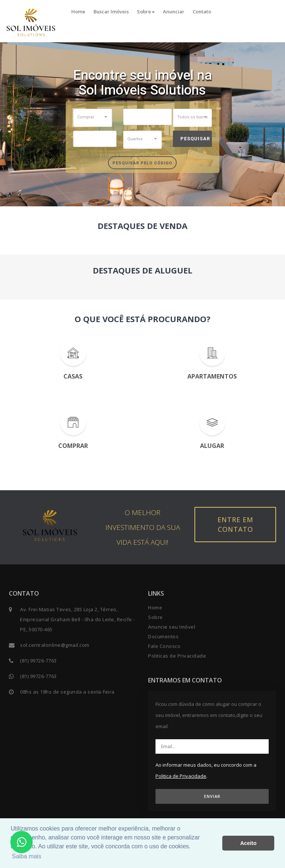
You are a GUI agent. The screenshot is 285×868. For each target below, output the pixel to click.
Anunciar (174, 12)
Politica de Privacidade (181, 776)
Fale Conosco (164, 646)
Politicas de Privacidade (177, 656)
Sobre (146, 12)
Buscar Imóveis (111, 12)
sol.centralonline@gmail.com (55, 645)
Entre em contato (235, 524)
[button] (93, 117)
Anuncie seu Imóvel (172, 627)
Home (78, 12)
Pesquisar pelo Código (142, 163)
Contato (202, 12)
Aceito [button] (248, 843)
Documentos (163, 636)
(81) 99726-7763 (38, 661)
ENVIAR (212, 796)
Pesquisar (195, 139)
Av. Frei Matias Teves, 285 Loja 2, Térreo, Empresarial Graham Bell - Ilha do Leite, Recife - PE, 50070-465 (78, 619)
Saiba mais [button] (27, 856)
